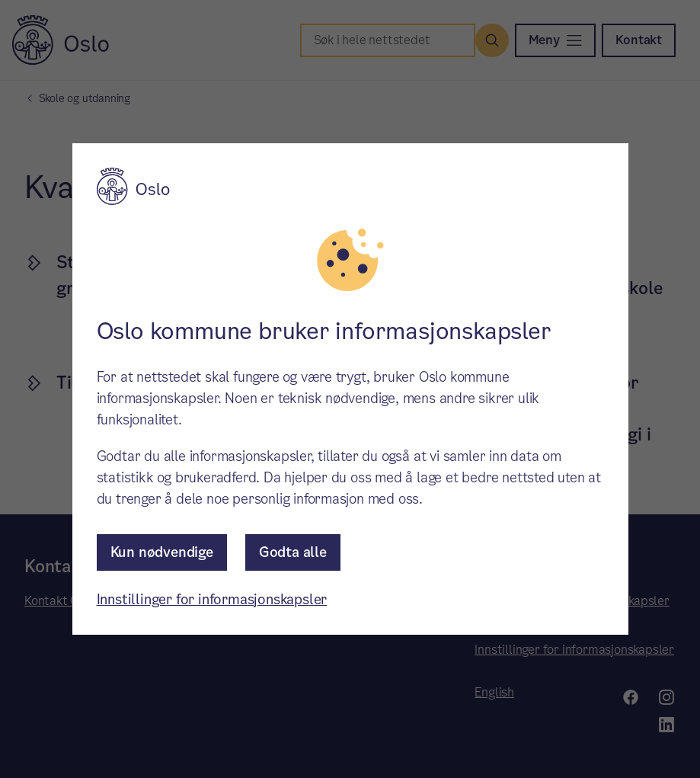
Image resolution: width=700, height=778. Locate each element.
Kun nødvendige (162, 552)
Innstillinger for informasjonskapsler (212, 599)
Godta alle (293, 552)
